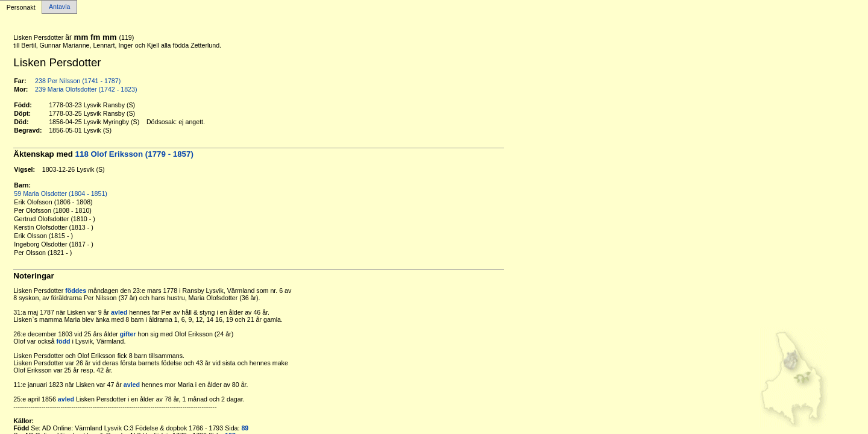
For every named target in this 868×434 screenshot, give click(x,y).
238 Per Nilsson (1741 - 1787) (78, 81)
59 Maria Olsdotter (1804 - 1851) (61, 193)
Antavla (60, 7)
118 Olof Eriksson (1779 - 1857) (134, 154)
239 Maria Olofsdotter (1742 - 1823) (86, 89)
